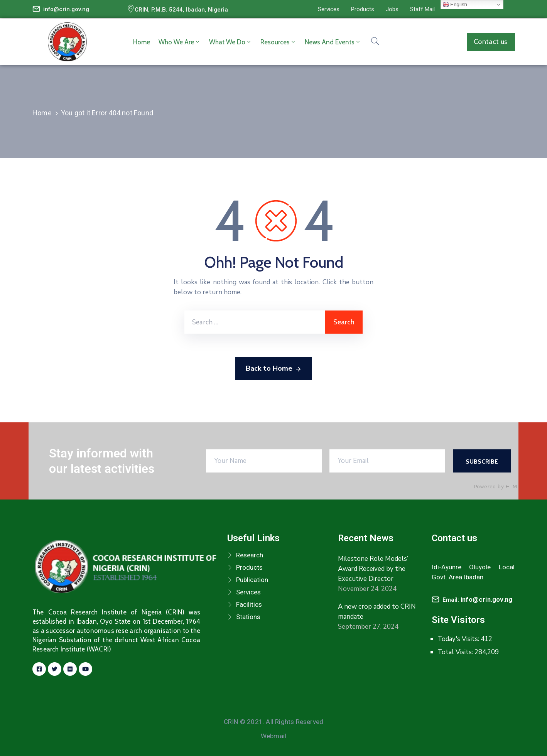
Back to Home (274, 369)
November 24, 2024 (367, 589)
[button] (329, 9)
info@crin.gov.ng (66, 9)
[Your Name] (264, 461)
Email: (477, 600)
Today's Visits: (459, 639)
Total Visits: (456, 652)
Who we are (180, 42)
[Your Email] (387, 461)
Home (142, 42)
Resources (278, 42)
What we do (230, 42)
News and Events (333, 42)
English (455, 5)
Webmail (273, 736)
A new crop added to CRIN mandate (377, 612)
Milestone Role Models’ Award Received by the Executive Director (373, 569)
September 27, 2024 (368, 627)
